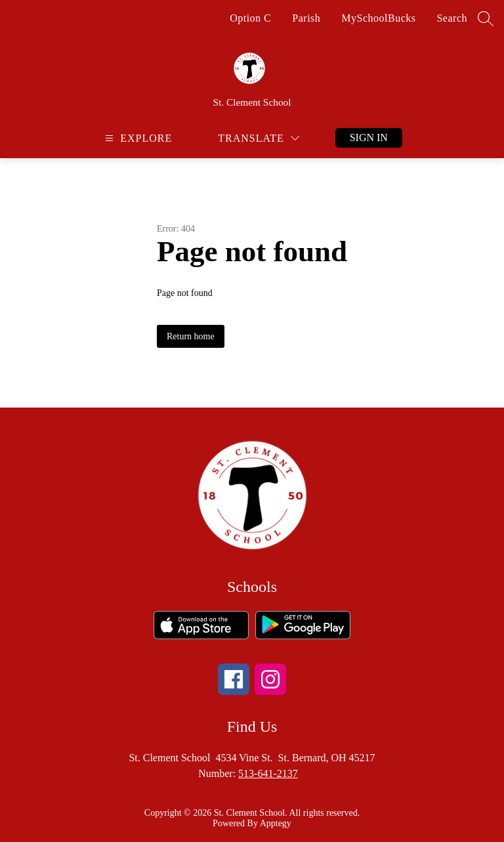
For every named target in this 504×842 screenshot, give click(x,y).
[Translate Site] (259, 138)
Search (452, 18)
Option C (250, 18)
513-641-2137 (268, 773)
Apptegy (276, 823)
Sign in (369, 137)
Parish (306, 18)
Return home (191, 336)
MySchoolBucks (378, 18)
